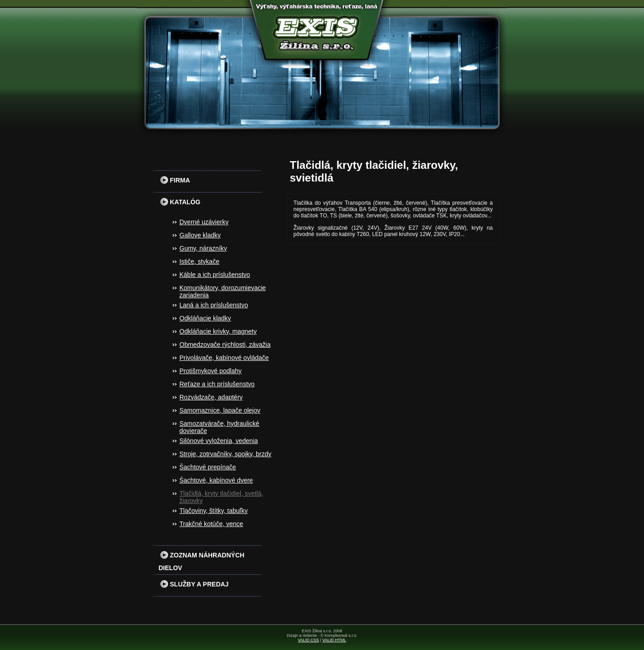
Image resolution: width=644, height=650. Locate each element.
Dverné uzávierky (204, 222)
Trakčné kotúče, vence (211, 524)
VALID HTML (334, 640)
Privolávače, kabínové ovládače (224, 358)
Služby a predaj (193, 584)
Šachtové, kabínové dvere (216, 480)
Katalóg (179, 202)
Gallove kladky (200, 235)
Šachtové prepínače (208, 467)
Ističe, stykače (199, 261)
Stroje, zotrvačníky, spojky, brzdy (225, 454)
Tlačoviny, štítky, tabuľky (214, 511)
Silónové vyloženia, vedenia (219, 441)
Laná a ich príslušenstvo (214, 305)
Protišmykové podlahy (211, 371)
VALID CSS (308, 640)
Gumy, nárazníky (203, 248)
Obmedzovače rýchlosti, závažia (225, 345)
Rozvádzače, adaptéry (211, 397)
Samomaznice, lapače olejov (220, 410)
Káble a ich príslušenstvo (215, 275)
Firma (174, 180)
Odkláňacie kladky (205, 318)
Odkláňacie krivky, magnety (218, 331)
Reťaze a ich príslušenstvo (217, 384)
